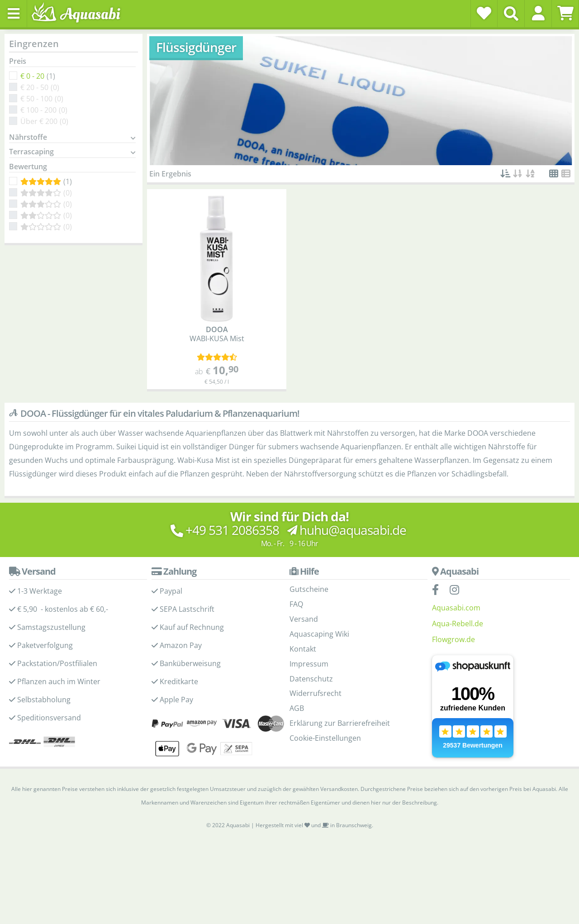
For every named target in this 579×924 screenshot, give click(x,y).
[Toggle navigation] (14, 14)
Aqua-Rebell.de (458, 624)
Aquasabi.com (456, 608)
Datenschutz (311, 679)
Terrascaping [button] (31, 152)
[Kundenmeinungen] (217, 357)
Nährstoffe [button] (28, 138)
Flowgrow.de (453, 639)
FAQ (296, 604)
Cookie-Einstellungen (325, 738)
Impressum (309, 664)
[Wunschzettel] (484, 13)
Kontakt (303, 649)
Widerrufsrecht (316, 693)
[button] (538, 13)
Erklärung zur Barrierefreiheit (340, 723)
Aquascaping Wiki (319, 634)
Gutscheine (309, 589)
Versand (304, 619)
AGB (297, 708)
